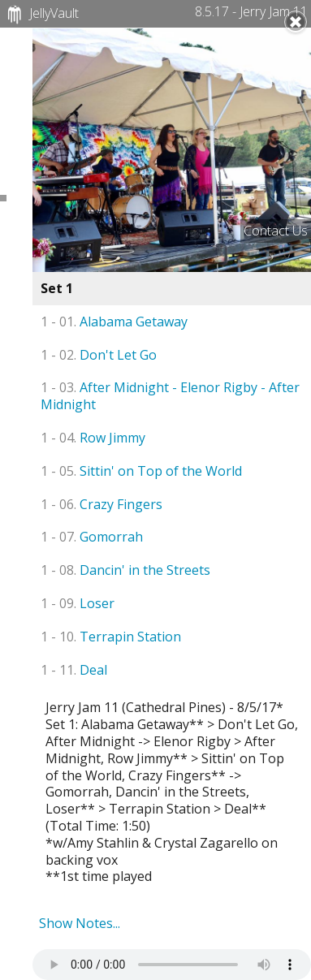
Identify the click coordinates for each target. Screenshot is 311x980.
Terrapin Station (111, 637)
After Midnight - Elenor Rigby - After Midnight (170, 396)
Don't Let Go (99, 355)
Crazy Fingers (102, 504)
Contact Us (276, 231)
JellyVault (41, 15)
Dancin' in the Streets (125, 570)
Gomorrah (92, 537)
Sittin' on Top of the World (141, 471)
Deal (74, 670)
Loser (78, 603)
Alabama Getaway (114, 322)
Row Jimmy (93, 438)
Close (296, 22)
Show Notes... (80, 923)
